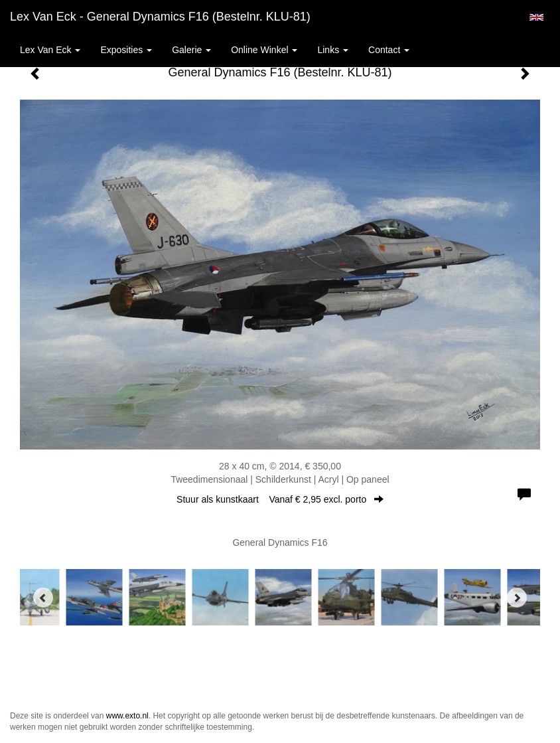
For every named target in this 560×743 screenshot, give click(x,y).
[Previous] (43, 598)
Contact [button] (389, 50)
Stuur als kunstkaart (280, 499)
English (536, 17)
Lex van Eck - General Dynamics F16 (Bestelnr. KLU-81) (160, 17)
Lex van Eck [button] (50, 50)
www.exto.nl (127, 716)
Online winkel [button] (264, 50)
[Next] (517, 598)
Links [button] (333, 50)
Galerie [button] (191, 50)
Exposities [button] (126, 50)
